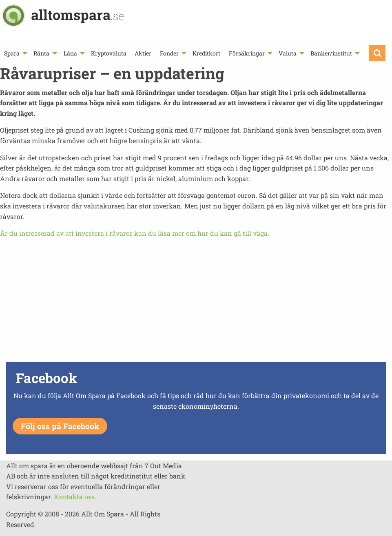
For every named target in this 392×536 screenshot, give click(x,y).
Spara (12, 53)
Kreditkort (206, 53)
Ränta (41, 53)
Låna (70, 53)
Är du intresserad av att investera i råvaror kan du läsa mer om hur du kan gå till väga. (135, 233)
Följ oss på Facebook (60, 426)
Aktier (143, 53)
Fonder (169, 53)
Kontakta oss (74, 497)
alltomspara (78, 14)
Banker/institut (331, 53)
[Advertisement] (196, 302)
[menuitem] (15, 53)
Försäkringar (247, 53)
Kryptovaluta (109, 53)
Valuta (288, 53)
